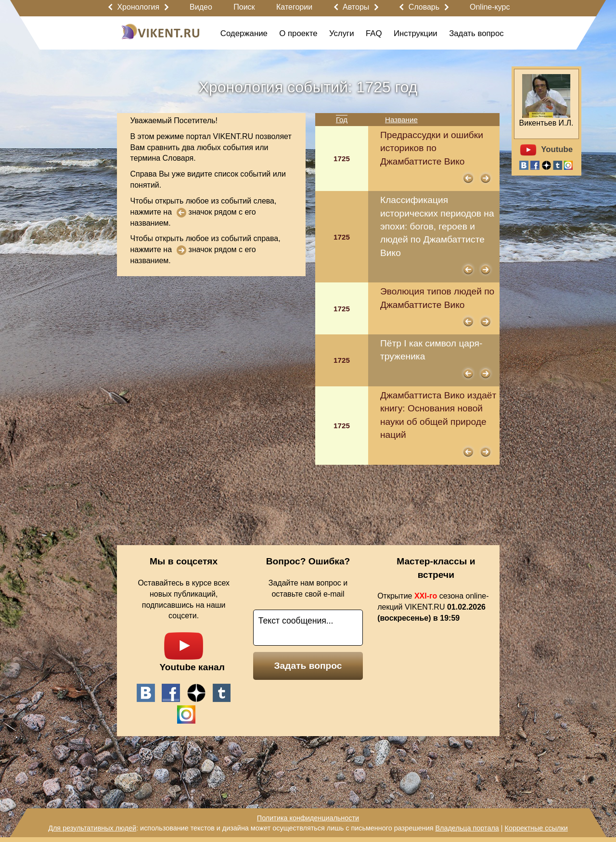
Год (342, 120)
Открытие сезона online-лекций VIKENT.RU (433, 607)
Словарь (424, 7)
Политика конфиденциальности (308, 818)
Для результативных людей (92, 828)
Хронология (138, 7)
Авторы (356, 7)
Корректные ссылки (536, 828)
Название (401, 120)
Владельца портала (467, 828)
